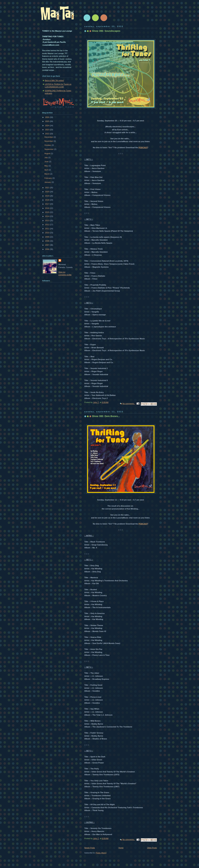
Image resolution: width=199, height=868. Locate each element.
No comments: (129, 404)
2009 (48, 237)
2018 (48, 200)
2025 (48, 121)
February (48, 178)
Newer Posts (90, 848)
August (48, 153)
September (49, 149)
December (49, 137)
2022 (48, 134)
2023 (48, 130)
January (48, 182)
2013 (48, 221)
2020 (48, 192)
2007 (48, 245)
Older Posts (152, 848)
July (46, 157)
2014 (48, 216)
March (47, 174)
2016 (48, 208)
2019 (48, 196)
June (47, 162)
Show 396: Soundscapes (106, 31)
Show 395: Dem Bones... (106, 416)
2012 (48, 225)
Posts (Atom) (101, 853)
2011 (48, 229)
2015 (48, 212)
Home (121, 848)
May (47, 166)
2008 (48, 241)
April (47, 170)
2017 (48, 204)
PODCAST (143, 148)
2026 (48, 117)
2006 (48, 249)
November (49, 141)
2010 (48, 233)
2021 (48, 188)
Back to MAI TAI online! (54, 80)
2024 (48, 126)
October (48, 145)
